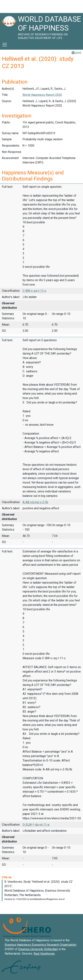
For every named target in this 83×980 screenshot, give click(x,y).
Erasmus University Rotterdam (38, 949)
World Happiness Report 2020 (42, 95)
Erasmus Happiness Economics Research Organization (40, 945)
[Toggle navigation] (5, 45)
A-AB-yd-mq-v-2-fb (35, 502)
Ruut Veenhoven (44, 954)
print (76, 53)
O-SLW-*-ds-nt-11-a (36, 825)
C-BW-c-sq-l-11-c (34, 291)
